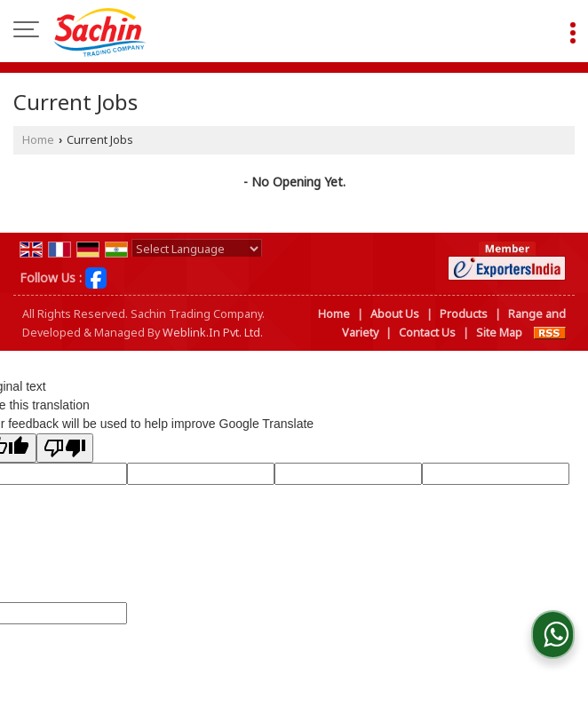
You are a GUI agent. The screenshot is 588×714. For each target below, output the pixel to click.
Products (464, 314)
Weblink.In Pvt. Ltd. (213, 333)
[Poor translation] (65, 448)
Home (38, 140)
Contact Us (427, 333)
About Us (395, 314)
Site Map (499, 333)
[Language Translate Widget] (197, 249)
